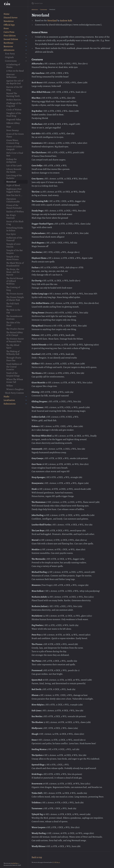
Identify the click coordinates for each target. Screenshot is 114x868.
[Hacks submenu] (26, 397)
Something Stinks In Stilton (15, 229)
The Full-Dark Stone (13, 305)
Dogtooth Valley (14, 119)
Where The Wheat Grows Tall (15, 381)
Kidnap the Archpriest (12, 161)
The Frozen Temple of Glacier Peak (15, 299)
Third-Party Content (14, 393)
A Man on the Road (15, 71)
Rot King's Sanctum (11, 216)
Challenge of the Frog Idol (14, 105)
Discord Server (11, 18)
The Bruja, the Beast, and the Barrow (13, 272)
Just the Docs (14, 863)
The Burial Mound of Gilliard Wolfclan (15, 281)
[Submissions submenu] (26, 404)
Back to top (37, 857)
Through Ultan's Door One (14, 359)
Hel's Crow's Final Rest (15, 154)
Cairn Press (9, 32)
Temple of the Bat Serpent (15, 252)
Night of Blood (13, 185)
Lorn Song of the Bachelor (14, 177)
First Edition (10, 36)
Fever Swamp (13, 130)
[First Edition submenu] (26, 36)
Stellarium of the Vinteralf (14, 239)
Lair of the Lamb (14, 166)
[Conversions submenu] (26, 61)
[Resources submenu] (26, 46)
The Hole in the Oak (13, 311)
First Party (10, 54)
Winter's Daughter (15, 389)
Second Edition (11, 39)
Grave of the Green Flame (15, 135)
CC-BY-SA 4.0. (56, 862)
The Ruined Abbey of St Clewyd (15, 334)
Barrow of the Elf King (14, 88)
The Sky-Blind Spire (13, 346)
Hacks (6, 396)
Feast (9, 127)
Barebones (8, 43)
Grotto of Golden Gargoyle (14, 148)
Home (6, 14)
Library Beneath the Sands (14, 170)
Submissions (10, 404)
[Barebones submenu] (26, 43)
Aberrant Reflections (11, 76)
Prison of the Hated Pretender (14, 207)
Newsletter (9, 21)
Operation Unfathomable (13, 200)
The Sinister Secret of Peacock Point (15, 340)
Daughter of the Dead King (14, 115)
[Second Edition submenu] (26, 39)
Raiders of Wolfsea (15, 212)
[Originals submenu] (26, 57)
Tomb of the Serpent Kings (13, 374)
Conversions (11, 61)
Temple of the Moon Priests (13, 258)
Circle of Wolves (14, 110)
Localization (9, 400)
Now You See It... (14, 195)
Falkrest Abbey (13, 123)
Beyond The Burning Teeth (13, 95)
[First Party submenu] (26, 54)
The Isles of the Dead (13, 324)
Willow (10, 386)
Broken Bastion (13, 100)
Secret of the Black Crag (15, 223)
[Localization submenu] (26, 400)
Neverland (11, 182)
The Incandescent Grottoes (14, 318)
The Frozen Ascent (15, 294)
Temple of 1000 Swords (13, 245)
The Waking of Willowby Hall (13, 353)
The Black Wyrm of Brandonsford (15, 264)
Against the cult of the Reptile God (15, 82)
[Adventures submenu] (26, 50)
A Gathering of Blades (13, 66)
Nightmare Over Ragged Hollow (14, 190)
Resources (8, 46)
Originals (9, 57)
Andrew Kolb (66, 20)
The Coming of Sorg (13, 289)
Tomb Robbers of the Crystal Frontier (14, 367)
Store (6, 28)
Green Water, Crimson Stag (13, 142)
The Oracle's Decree (15, 329)
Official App (9, 25)
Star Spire (11, 234)
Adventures (9, 50)
